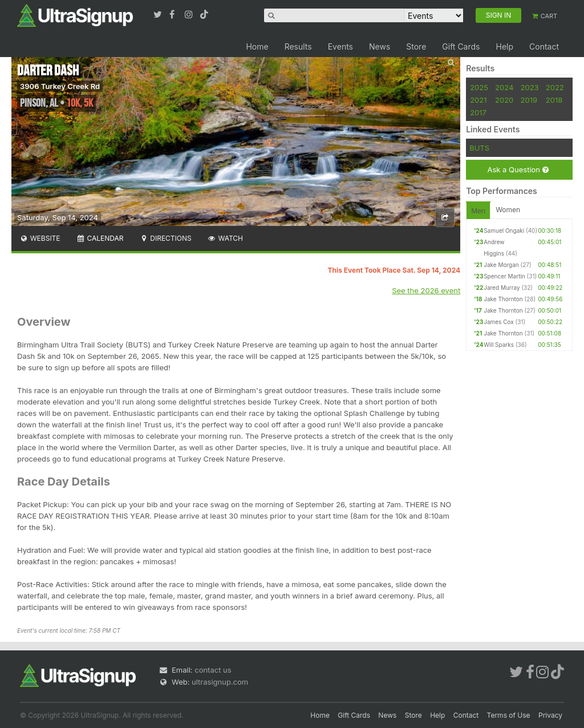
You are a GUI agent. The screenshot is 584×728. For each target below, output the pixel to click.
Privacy (550, 715)
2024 (504, 87)
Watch (225, 238)
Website (40, 238)
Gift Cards (461, 46)
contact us (213, 670)
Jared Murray (502, 288)
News (380, 46)
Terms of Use (509, 715)
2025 (479, 87)
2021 (478, 100)
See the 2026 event (426, 290)
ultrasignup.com (220, 682)
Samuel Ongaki (504, 230)
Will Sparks (499, 345)
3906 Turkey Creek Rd (60, 86)
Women (508, 210)
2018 (554, 100)
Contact (544, 46)
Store (416, 46)
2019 (529, 100)
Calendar (100, 238)
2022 (555, 87)
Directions (165, 238)
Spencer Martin (504, 276)
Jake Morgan (501, 265)
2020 (504, 100)
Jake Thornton (503, 299)
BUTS (479, 148)
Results (298, 46)
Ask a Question (518, 170)
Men (478, 211)
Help (504, 46)
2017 (478, 112)
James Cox (499, 322)
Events (340, 46)
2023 (530, 87)
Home (257, 46)
